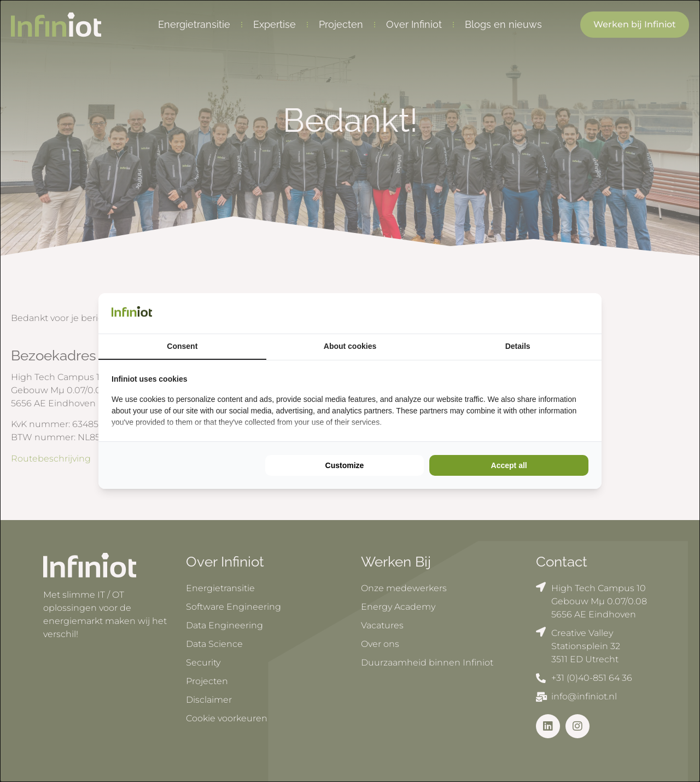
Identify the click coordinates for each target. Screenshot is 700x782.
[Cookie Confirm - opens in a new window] (586, 313)
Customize (345, 465)
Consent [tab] (182, 346)
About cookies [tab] (350, 346)
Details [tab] (518, 346)
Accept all (509, 465)
